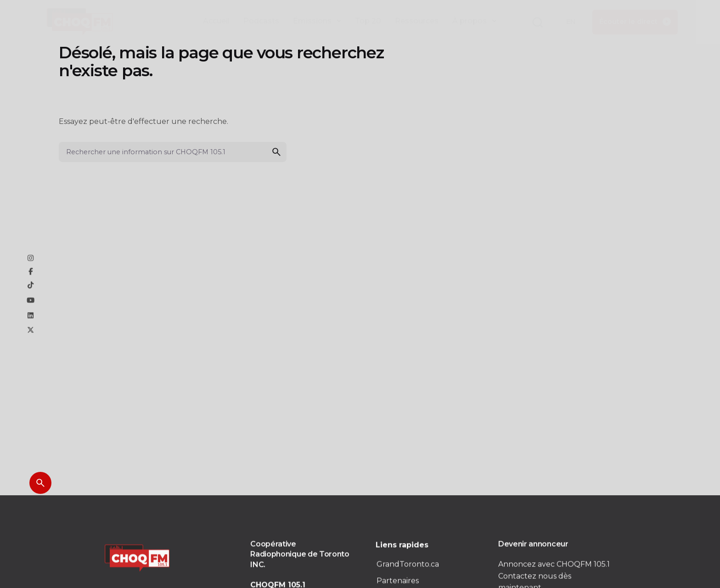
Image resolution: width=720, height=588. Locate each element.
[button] (537, 23)
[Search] (40, 483)
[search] (276, 152)
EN (571, 22)
